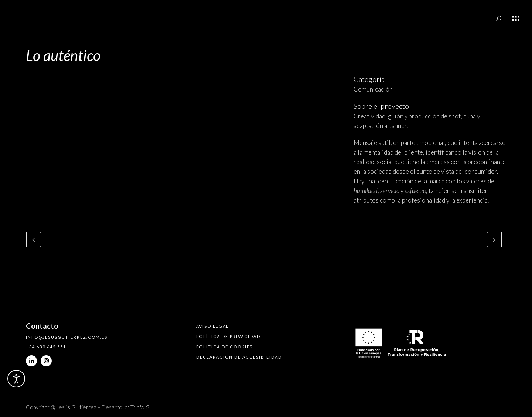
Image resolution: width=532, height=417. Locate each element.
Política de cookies (224, 347)
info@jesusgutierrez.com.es (67, 337)
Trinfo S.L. (142, 407)
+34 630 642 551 (46, 347)
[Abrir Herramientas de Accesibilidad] (16, 379)
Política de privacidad (228, 336)
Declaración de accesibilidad (239, 357)
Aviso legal (213, 326)
